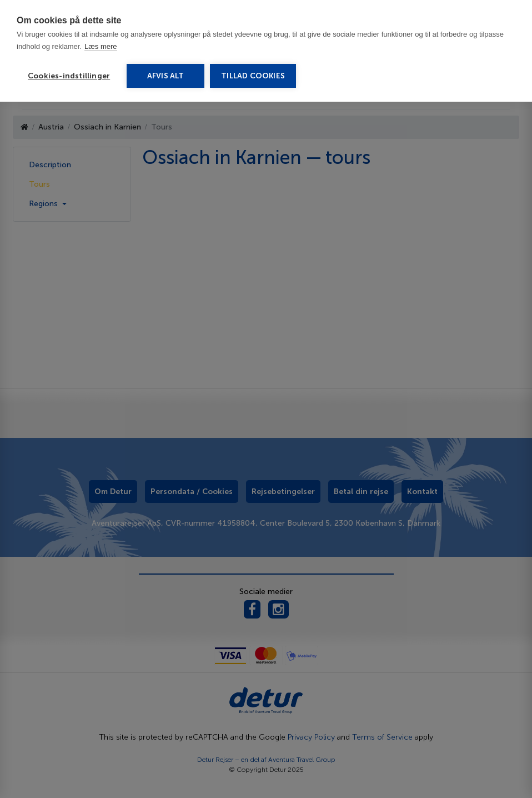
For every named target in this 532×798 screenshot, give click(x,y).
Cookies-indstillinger (69, 76)
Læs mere (101, 46)
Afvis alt (166, 76)
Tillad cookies (253, 76)
